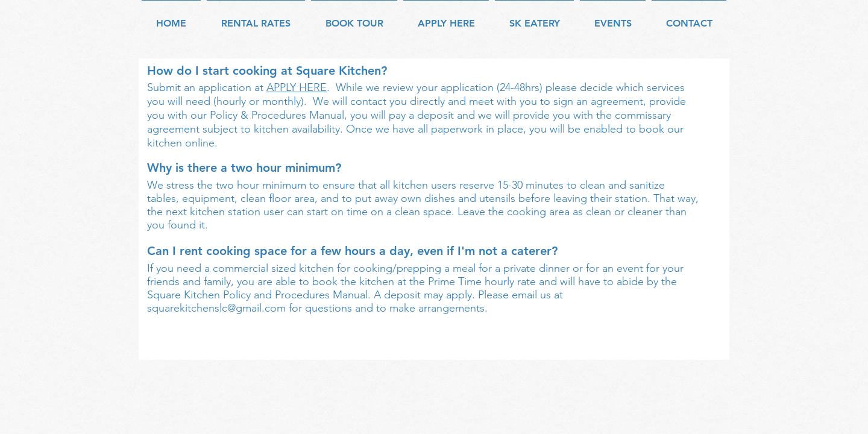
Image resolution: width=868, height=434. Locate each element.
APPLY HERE (297, 87)
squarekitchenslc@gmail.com (216, 308)
